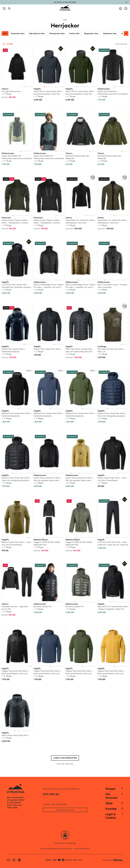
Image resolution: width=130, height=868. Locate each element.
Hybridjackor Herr (37, 33)
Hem (65, 20)
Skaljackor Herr (110, 33)
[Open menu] (4, 8)
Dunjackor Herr (18, 33)
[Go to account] (121, 8)
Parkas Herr (75, 33)
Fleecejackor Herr (57, 33)
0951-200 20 (51, 794)
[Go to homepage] (65, 8)
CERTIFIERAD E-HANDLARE (65, 843)
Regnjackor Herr (91, 33)
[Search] (9, 9)
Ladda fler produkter (65, 758)
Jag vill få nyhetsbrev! (65, 810)
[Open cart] (126, 8)
